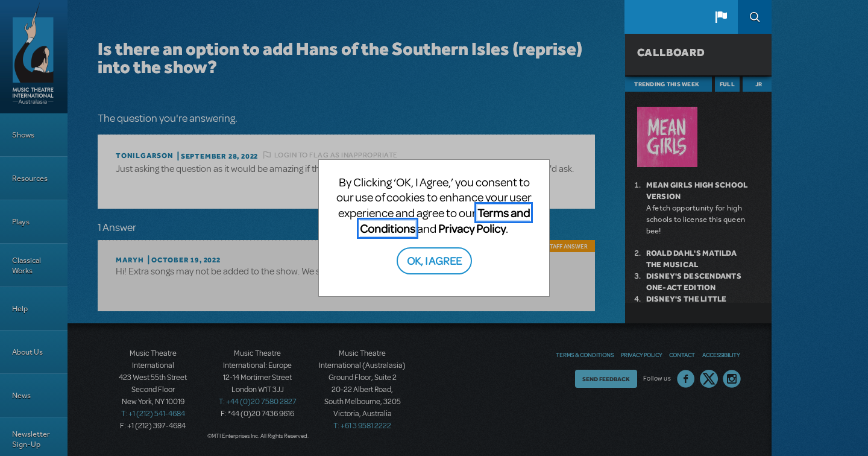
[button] (721, 17)
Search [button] (755, 17)
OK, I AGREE (434, 260)
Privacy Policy (472, 228)
